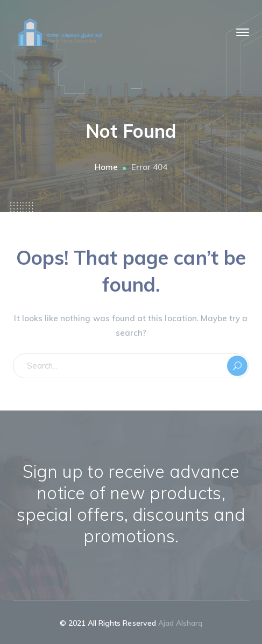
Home (106, 167)
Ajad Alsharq (180, 623)
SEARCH (237, 366)
